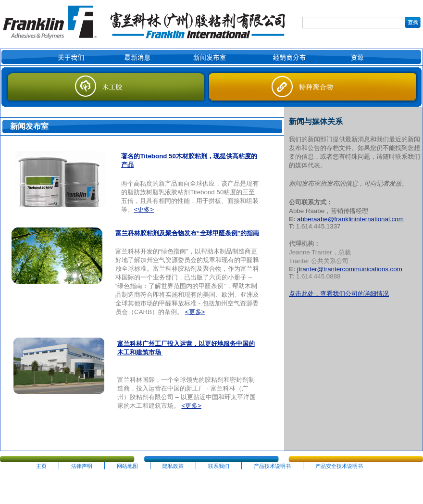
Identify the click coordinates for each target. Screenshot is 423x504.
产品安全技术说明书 (339, 466)
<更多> (144, 209)
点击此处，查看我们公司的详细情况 (339, 294)
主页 (41, 466)
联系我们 (219, 466)
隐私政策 (173, 466)
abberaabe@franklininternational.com (350, 219)
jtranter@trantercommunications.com (350, 269)
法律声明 (82, 466)
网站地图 (127, 466)
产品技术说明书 (272, 466)
